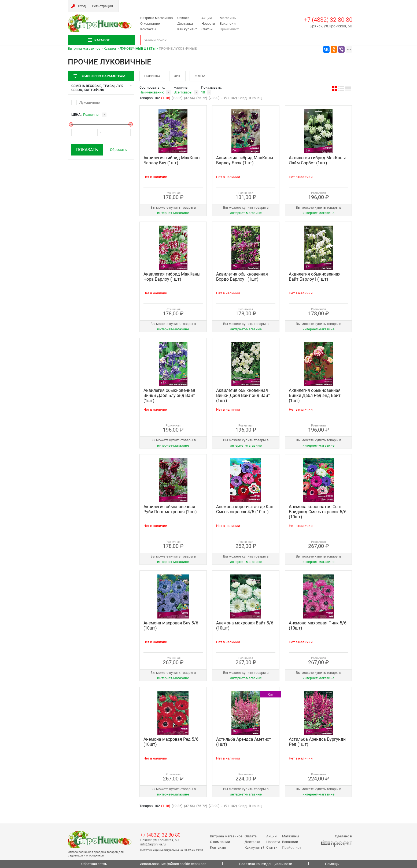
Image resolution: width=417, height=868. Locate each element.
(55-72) (202, 98)
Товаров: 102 (150, 98)
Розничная (92, 115)
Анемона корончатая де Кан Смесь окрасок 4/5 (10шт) (245, 509)
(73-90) (214, 98)
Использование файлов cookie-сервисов (173, 864)
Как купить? (187, 29)
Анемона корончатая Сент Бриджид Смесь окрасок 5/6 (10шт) (318, 512)
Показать (87, 150)
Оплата (183, 18)
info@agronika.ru (153, 844)
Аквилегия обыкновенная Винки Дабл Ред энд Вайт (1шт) (315, 395)
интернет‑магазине (173, 213)
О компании (150, 23)
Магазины (228, 18)
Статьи (207, 29)
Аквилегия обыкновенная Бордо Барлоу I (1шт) (242, 277)
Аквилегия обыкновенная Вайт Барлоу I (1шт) (315, 277)
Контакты (148, 29)
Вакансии (228, 23)
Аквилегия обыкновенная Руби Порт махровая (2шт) (170, 509)
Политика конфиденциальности (266, 864)
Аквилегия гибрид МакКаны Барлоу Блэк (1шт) (245, 160)
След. (243, 98)
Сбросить (118, 150)
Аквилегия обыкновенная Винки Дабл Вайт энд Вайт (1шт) (243, 395)
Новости (208, 23)
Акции (207, 18)
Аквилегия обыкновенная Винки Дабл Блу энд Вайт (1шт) (169, 395)
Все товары (183, 92)
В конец (255, 98)
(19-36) (177, 98)
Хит (177, 76)
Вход (82, 6)
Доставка (185, 23)
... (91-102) (229, 98)
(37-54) (189, 98)
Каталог (110, 48)
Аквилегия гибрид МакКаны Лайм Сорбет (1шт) (317, 160)
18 (203, 92)
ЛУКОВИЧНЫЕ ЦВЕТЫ (138, 48)
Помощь (332, 864)
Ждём (200, 76)
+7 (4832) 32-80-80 (328, 20)
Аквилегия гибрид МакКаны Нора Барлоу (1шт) (172, 277)
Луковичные (90, 102)
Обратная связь (94, 864)
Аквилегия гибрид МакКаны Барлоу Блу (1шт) (172, 160)
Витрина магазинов (156, 18)
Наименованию (152, 92)
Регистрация (102, 6)
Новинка (152, 76)
